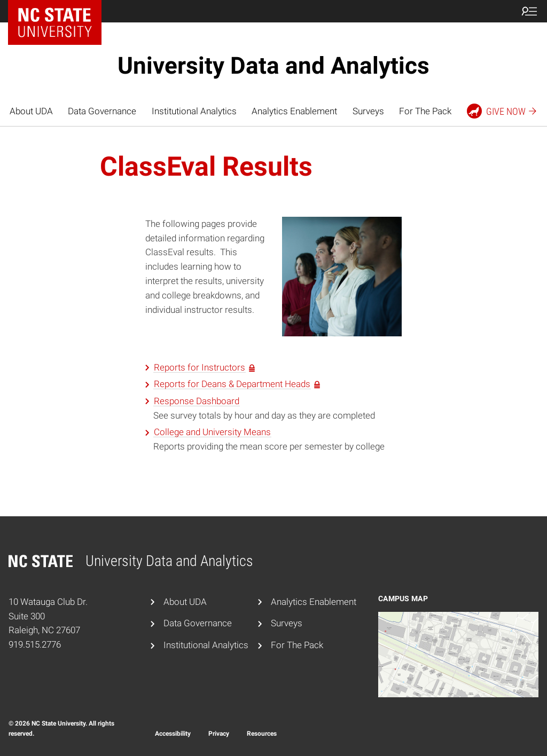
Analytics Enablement (294, 111)
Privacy (219, 734)
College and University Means (212, 432)
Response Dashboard (197, 401)
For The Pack (425, 111)
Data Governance (102, 111)
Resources (262, 734)
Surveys (368, 111)
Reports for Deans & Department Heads (232, 384)
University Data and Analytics (273, 66)
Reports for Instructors (200, 367)
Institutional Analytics (194, 111)
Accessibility (173, 734)
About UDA (31, 111)
